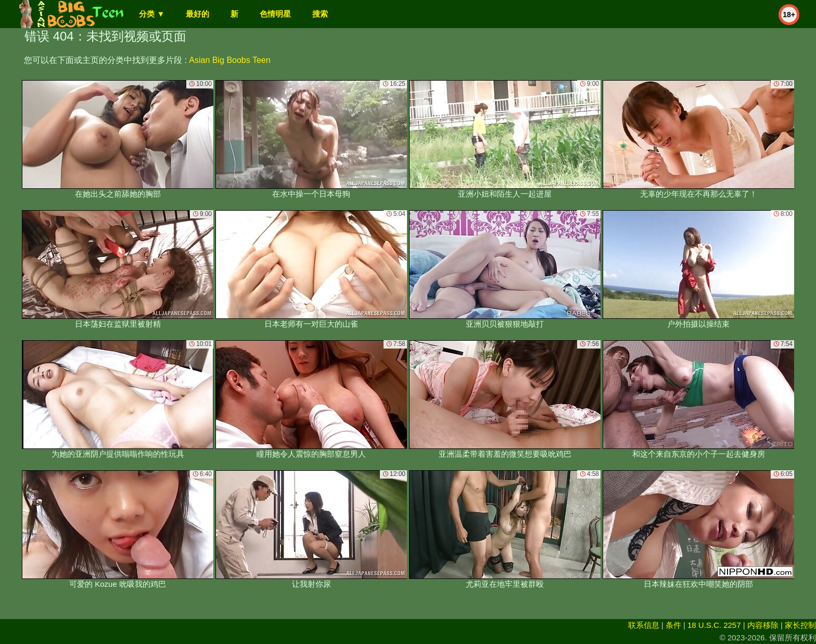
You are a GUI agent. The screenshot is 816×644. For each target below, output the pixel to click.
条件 (673, 625)
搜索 (320, 14)
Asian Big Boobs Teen (229, 60)
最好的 (197, 14)
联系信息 (644, 625)
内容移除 (763, 625)
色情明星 (275, 14)
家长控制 (800, 625)
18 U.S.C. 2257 (714, 625)
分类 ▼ (152, 14)
